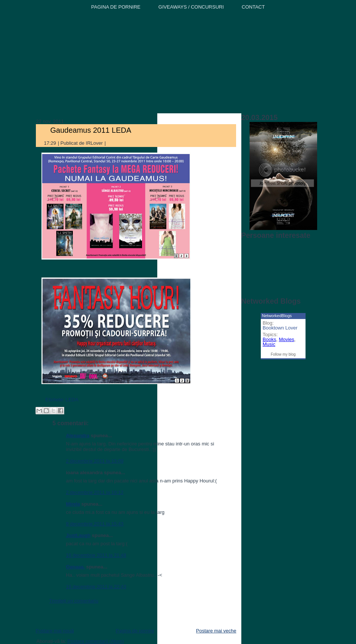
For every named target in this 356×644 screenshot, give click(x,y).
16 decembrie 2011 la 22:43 (96, 587)
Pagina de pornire (135, 631)
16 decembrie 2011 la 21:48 (96, 555)
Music (269, 344)
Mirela (73, 504)
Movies (286, 339)
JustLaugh (78, 535)
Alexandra (78, 436)
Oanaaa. (75, 567)
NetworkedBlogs (277, 316)
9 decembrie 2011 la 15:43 (95, 524)
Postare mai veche (216, 631)
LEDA (72, 400)
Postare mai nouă (55, 631)
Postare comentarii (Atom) (96, 641)
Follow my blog (283, 354)
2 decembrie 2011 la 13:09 (95, 461)
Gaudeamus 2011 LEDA (91, 130)
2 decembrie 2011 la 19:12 (95, 492)
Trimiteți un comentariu (74, 601)
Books (269, 339)
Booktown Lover (280, 328)
